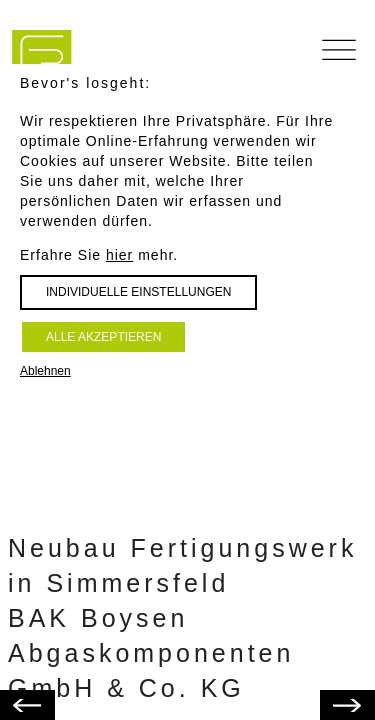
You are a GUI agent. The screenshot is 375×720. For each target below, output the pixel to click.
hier (119, 255)
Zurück (326, 695)
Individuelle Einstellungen (138, 292)
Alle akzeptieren (103, 337)
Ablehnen (45, 371)
